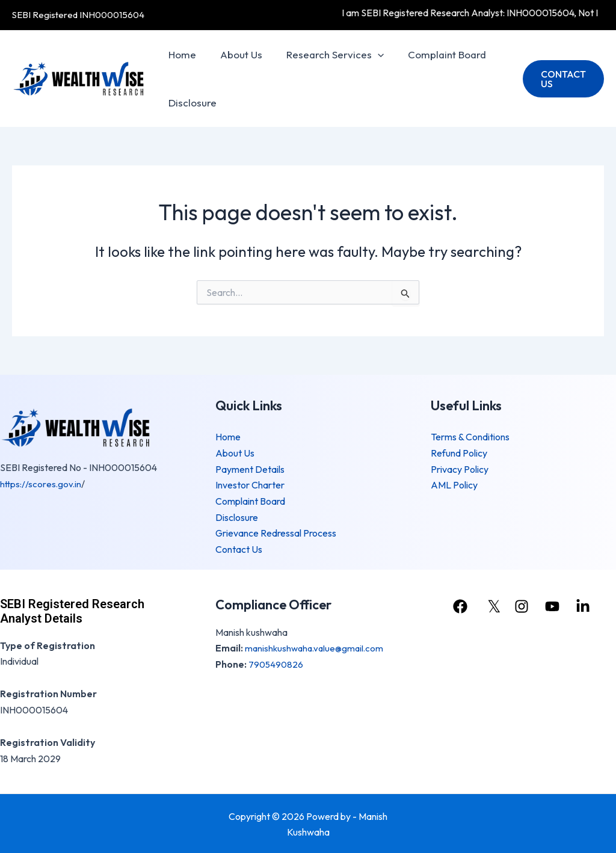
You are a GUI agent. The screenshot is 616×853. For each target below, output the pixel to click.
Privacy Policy (460, 469)
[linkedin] (587, 605)
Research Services (326, 55)
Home (180, 54)
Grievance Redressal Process (276, 532)
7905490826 (277, 663)
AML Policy (454, 485)
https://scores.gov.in (42, 484)
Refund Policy (459, 453)
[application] (369, 55)
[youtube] (555, 605)
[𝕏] (491, 605)
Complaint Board (434, 54)
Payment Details (250, 469)
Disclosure (191, 103)
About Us (236, 54)
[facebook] (460, 605)
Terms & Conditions (470, 437)
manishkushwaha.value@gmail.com (317, 647)
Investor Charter (250, 485)
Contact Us (239, 548)
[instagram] (523, 605)
